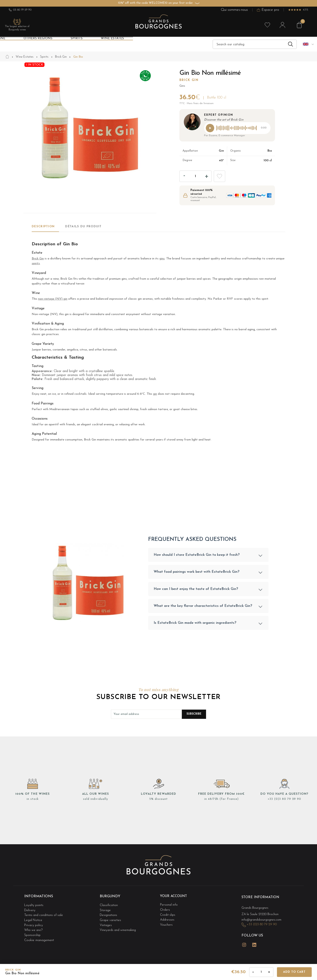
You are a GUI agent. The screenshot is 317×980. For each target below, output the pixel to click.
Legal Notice (34, 919)
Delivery (30, 910)
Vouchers (166, 923)
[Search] (255, 44)
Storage (106, 910)
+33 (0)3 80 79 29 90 (284, 801)
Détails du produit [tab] (83, 227)
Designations (109, 914)
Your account (175, 898)
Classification (109, 906)
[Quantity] (195, 176)
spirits (36, 263)
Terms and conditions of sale (45, 914)
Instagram (244, 942)
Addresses (168, 919)
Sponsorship (33, 932)
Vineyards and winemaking (119, 927)
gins (162, 259)
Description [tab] (43, 227)
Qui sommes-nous (234, 10)
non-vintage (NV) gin (53, 299)
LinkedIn (254, 942)
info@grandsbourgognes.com (263, 919)
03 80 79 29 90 (20, 10)
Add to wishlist (219, 176)
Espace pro (268, 10)
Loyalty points (34, 906)
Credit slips (168, 914)
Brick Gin (189, 80)
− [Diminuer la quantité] (253, 972)
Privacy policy (34, 923)
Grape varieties (111, 919)
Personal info (169, 906)
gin (155, 394)
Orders (165, 910)
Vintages (106, 923)
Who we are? (34, 927)
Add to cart (294, 972)
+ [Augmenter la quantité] (269, 972)
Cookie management (39, 936)
